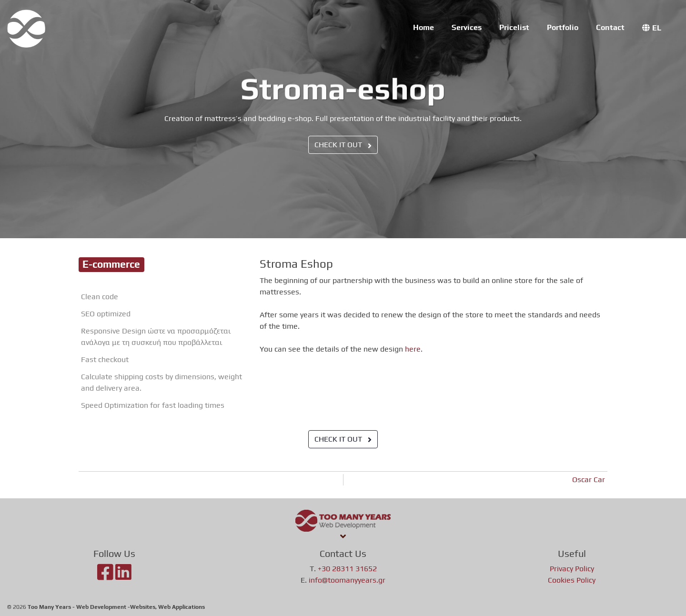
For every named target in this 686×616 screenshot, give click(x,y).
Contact (610, 27)
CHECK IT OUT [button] (343, 145)
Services (467, 27)
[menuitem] (652, 28)
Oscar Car (589, 480)
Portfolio (563, 27)
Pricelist (514, 27)
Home (424, 27)
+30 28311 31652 (347, 569)
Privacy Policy (572, 569)
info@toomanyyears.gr (347, 580)
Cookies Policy (572, 580)
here (413, 349)
